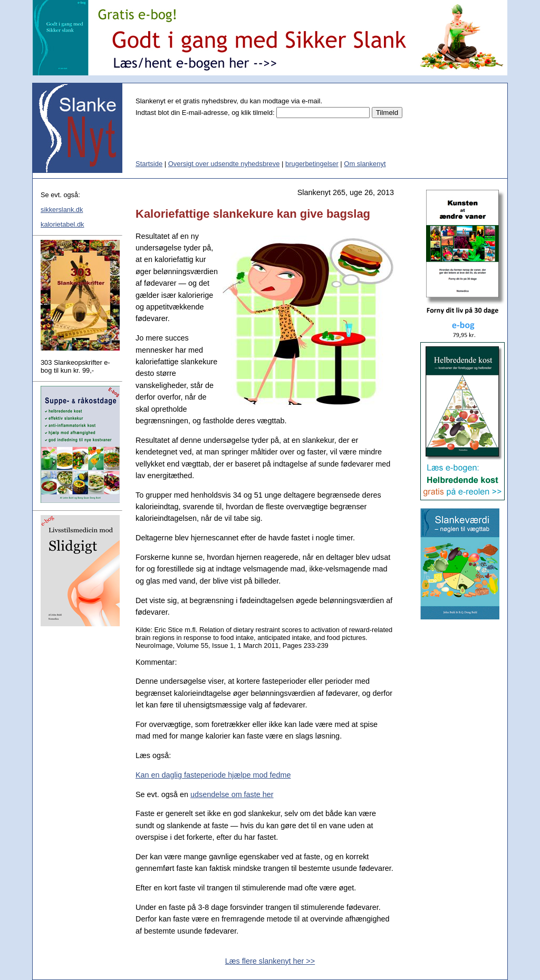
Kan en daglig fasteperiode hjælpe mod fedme (213, 775)
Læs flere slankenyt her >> (270, 961)
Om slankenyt (365, 164)
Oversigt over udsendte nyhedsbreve (224, 164)
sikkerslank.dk (62, 210)
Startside (149, 164)
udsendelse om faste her (232, 794)
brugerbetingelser (312, 164)
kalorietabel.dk (62, 224)
